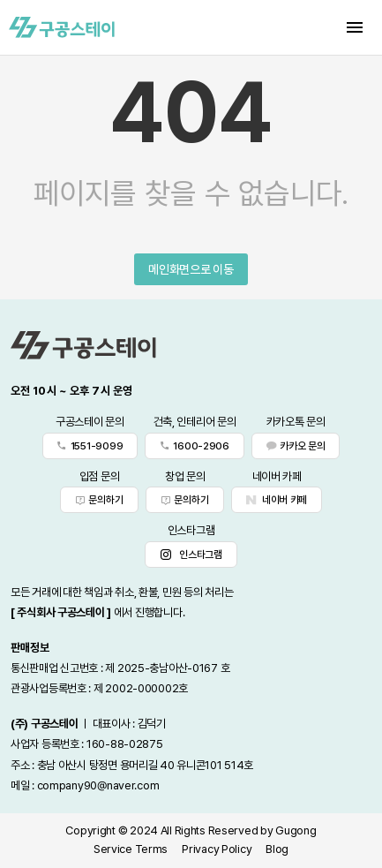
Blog (277, 849)
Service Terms (131, 849)
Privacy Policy (217, 849)
